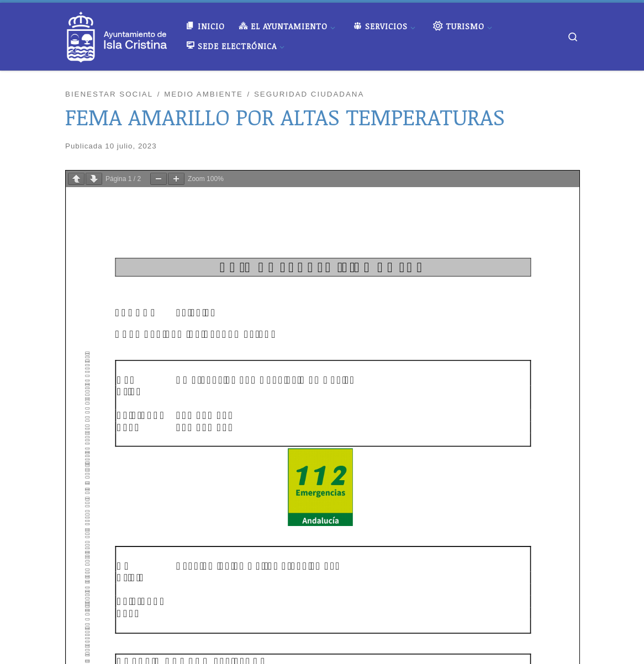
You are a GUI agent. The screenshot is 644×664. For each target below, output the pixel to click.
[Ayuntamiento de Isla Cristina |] (117, 34)
